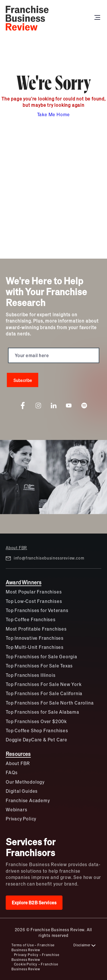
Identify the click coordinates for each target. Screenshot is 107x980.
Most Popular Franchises (34, 592)
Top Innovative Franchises (35, 638)
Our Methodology (25, 782)
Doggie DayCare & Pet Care (37, 739)
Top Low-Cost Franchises (34, 601)
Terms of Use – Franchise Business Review (33, 947)
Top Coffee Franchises (31, 619)
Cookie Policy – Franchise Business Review (35, 966)
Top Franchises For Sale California (44, 693)
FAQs (12, 772)
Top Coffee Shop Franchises (37, 730)
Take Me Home (54, 114)
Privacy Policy (21, 819)
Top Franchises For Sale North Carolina (50, 703)
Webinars (16, 809)
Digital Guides (22, 791)
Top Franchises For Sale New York (44, 684)
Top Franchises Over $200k (36, 721)
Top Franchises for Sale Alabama (43, 712)
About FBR (16, 548)
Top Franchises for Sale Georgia (42, 656)
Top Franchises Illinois (31, 675)
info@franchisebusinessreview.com (45, 558)
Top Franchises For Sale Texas (39, 666)
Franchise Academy (28, 800)
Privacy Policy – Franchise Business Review (35, 957)
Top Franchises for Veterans (37, 610)
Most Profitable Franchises (36, 629)
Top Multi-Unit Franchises (35, 647)
